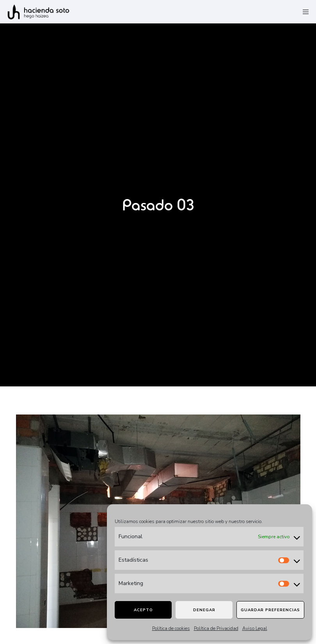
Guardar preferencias (270, 610)
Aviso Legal (255, 628)
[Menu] (303, 12)
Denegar (204, 610)
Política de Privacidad (216, 628)
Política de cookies (171, 628)
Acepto (143, 610)
